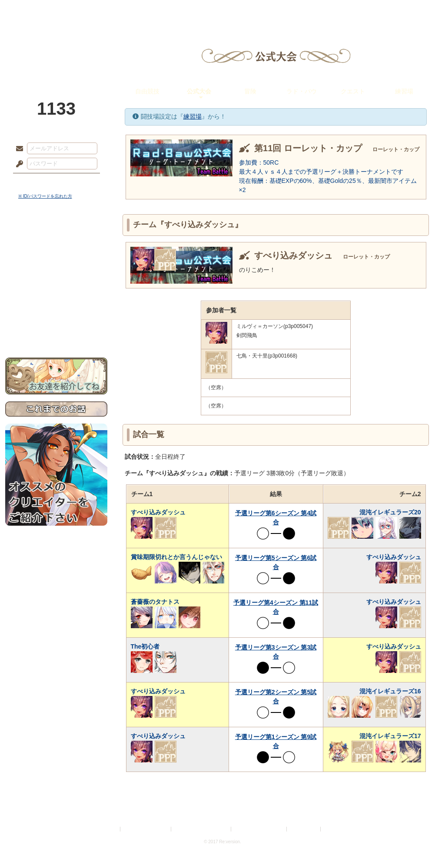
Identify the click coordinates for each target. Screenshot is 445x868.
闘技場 (408, 11)
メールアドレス (17, 149)
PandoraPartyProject (56, 48)
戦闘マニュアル (56, 302)
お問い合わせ (56, 330)
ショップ (346, 11)
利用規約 (108, 829)
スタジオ (284, 11)
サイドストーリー (56, 252)
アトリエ (222, 11)
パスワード (17, 164)
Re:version (335, 829)
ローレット (161, 11)
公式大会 (199, 91)
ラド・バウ (302, 91)
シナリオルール (56, 280)
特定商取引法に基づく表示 (202, 829)
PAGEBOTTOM (423, 844)
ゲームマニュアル (56, 267)
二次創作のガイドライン (259, 829)
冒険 (250, 91)
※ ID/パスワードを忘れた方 (45, 196)
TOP (37, 11)
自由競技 (147, 91)
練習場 (404, 91)
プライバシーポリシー (146, 829)
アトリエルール (56, 291)
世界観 (56, 237)
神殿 (99, 11)
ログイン (35, 182)
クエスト (353, 91)
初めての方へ (56, 315)
